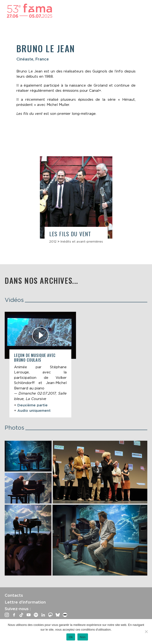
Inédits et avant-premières (82, 241)
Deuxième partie (32, 405)
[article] (40, 365)
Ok (71, 637)
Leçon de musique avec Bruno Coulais (35, 358)
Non (83, 637)
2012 (53, 241)
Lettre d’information (25, 602)
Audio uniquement (34, 411)
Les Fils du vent (70, 234)
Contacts (14, 595)
